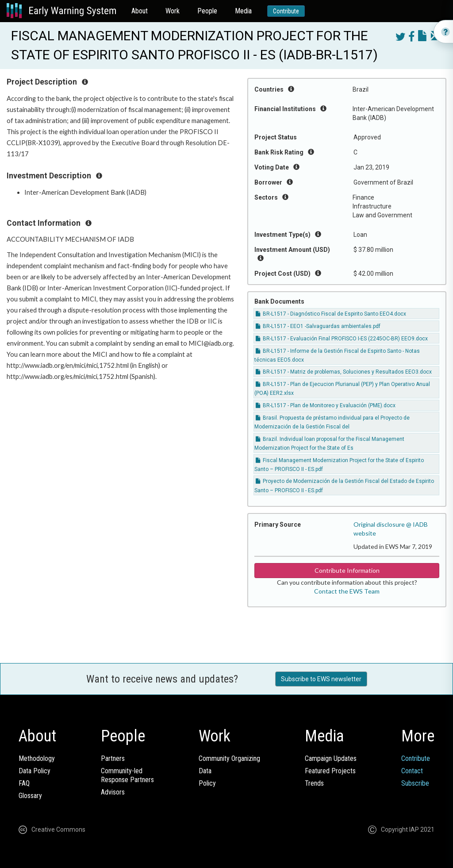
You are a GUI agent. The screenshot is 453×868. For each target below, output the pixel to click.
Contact (412, 771)
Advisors (113, 792)
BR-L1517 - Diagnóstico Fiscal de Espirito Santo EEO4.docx (331, 314)
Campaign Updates (331, 758)
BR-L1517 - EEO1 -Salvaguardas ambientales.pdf (318, 326)
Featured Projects (330, 771)
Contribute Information (347, 570)
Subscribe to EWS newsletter (321, 679)
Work (173, 11)
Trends (314, 783)
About (140, 11)
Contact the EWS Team (347, 591)
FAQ (24, 783)
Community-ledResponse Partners (127, 775)
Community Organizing (229, 758)
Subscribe (415, 783)
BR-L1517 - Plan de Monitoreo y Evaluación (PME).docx (326, 405)
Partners (113, 758)
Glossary (30, 796)
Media (243, 11)
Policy (207, 783)
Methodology (37, 758)
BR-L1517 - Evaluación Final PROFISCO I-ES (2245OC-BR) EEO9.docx (342, 339)
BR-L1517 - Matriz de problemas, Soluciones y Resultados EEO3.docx (344, 372)
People (207, 11)
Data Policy (35, 771)
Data (205, 771)
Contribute (286, 11)
